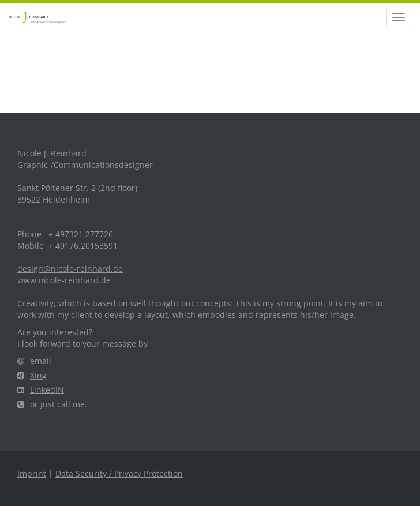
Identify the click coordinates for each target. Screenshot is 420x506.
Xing (32, 375)
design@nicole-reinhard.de (70, 269)
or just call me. (52, 404)
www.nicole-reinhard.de (64, 280)
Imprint (32, 473)
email (34, 361)
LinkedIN (41, 390)
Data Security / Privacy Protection (119, 473)
